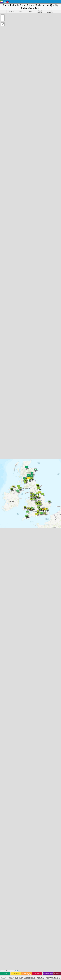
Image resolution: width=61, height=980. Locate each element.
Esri (17, 971)
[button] (3, 16)
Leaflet (3, 971)
